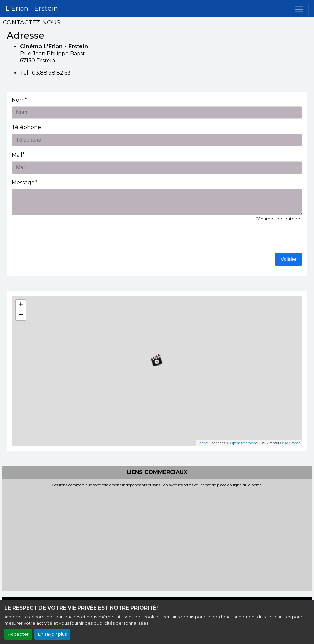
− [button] (21, 315)
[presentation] (62, 240)
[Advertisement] (157, 537)
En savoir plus (52, 634)
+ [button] (21, 305)
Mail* (18, 155)
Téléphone (26, 127)
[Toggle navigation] (299, 9)
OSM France (290, 443)
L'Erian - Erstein (32, 8)
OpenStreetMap (243, 443)
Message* (24, 183)
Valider (289, 259)
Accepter (18, 634)
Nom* (19, 100)
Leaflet (203, 443)
